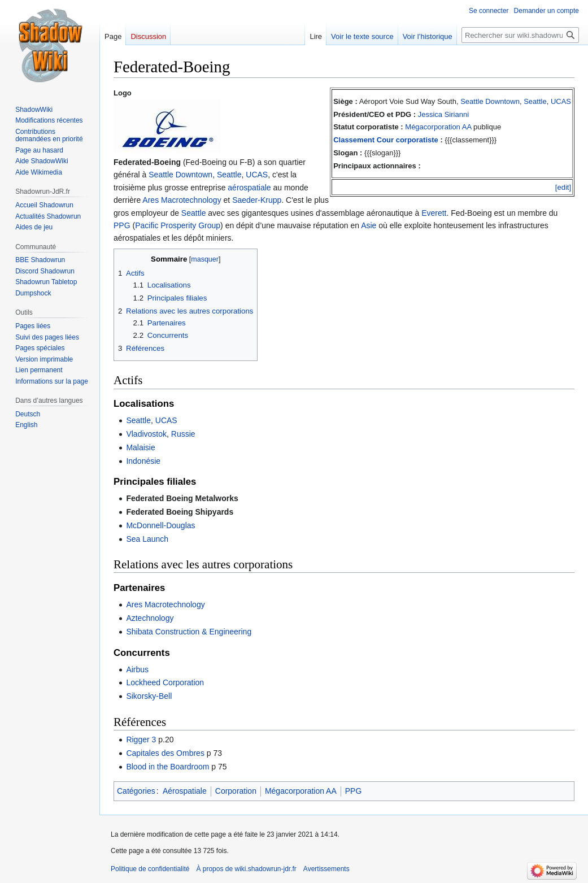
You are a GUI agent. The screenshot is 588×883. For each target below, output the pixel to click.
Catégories (136, 791)
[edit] (563, 187)
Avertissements (326, 869)
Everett (434, 213)
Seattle (535, 101)
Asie (369, 225)
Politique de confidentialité (150, 869)
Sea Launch (147, 539)
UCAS (561, 101)
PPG (122, 225)
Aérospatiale (185, 791)
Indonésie (143, 461)
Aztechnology (150, 618)
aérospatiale (249, 188)
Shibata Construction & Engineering (189, 632)
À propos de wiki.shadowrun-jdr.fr (246, 869)
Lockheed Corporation (165, 682)
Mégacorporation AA (438, 127)
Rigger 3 (141, 740)
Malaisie (140, 447)
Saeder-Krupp (257, 200)
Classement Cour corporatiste (386, 140)
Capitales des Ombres (165, 753)
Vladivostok (146, 434)
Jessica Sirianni (443, 114)
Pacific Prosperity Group (178, 225)
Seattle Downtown (490, 101)
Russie (183, 434)
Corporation (236, 791)
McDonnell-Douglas (160, 525)
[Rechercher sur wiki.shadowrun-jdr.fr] (520, 35)
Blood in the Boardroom (167, 767)
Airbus (137, 669)
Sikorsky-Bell (149, 696)
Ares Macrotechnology (182, 200)
